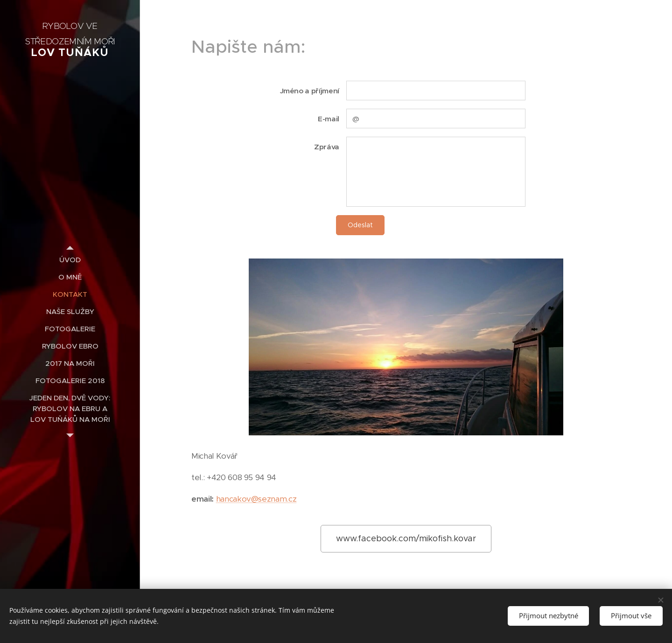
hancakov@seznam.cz (256, 499)
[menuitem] (70, 260)
